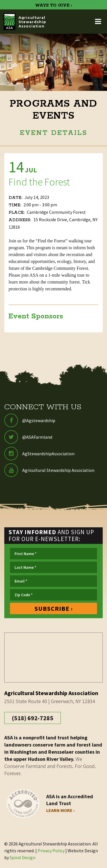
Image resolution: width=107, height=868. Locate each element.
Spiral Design (23, 857)
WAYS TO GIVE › (53, 5)
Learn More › (60, 810)
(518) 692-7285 (33, 718)
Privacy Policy (51, 851)
